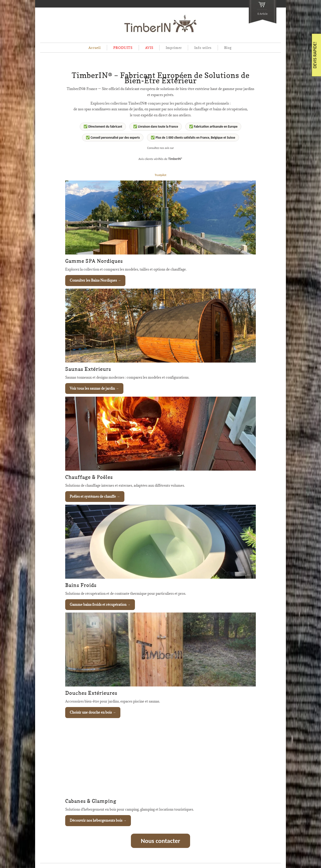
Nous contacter (161, 841)
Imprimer (174, 48)
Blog (228, 48)
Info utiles (203, 48)
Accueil (95, 48)
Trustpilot (160, 175)
